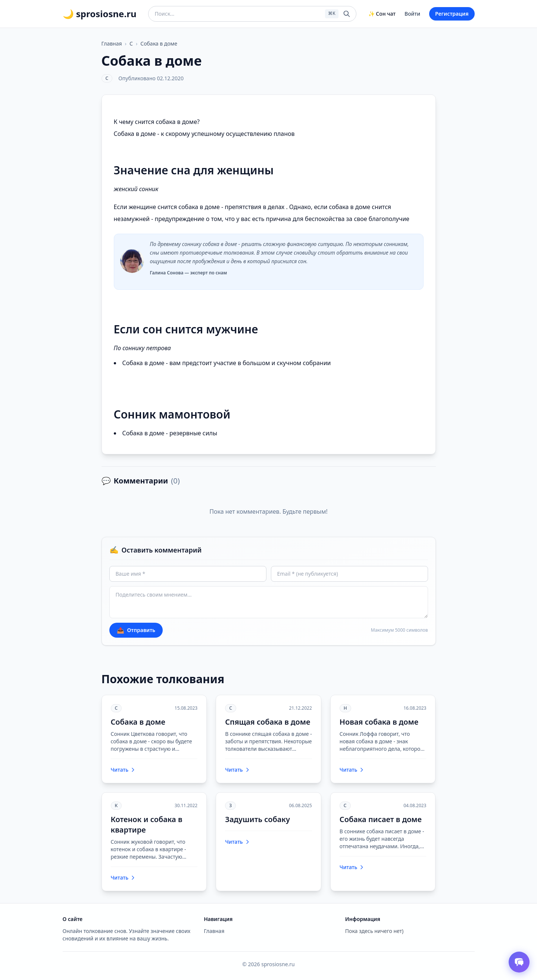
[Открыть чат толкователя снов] (519, 962)
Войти (412, 14)
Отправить (136, 630)
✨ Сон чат (382, 14)
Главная (112, 43)
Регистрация (452, 14)
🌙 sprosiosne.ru (100, 14)
